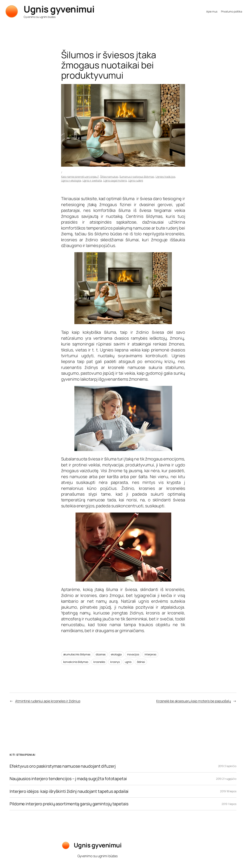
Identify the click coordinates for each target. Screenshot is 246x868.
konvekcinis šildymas (76, 662)
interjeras (150, 654)
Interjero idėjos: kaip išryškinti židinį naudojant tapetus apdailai (69, 791)
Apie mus (212, 11)
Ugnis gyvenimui (59, 9)
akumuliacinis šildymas (77, 654)
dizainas (101, 654)
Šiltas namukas (109, 177)
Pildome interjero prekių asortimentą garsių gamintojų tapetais (69, 804)
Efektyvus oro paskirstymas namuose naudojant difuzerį (63, 766)
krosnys (115, 662)
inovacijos (133, 654)
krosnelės (99, 662)
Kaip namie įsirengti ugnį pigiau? (80, 177)
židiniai (141, 662)
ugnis (128, 662)
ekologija (116, 654)
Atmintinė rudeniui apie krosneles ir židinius (48, 701)
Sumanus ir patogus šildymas (137, 177)
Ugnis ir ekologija (71, 180)
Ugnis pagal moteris (115, 180)
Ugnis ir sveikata (92, 180)
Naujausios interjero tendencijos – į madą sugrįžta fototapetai (68, 779)
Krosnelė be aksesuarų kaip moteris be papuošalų (194, 701)
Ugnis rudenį (136, 180)
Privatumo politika (232, 11)
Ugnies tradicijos (165, 177)
